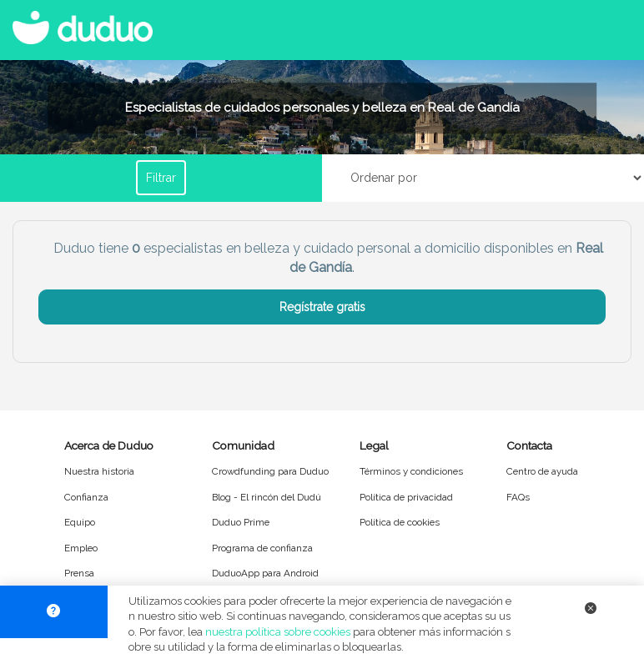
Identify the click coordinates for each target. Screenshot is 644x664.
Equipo (80, 522)
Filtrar (161, 178)
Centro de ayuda (542, 471)
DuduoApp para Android (265, 573)
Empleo (81, 548)
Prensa (79, 573)
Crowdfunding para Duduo (270, 471)
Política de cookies (400, 522)
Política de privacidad (406, 497)
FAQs (518, 497)
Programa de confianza (262, 548)
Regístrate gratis (322, 307)
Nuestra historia (99, 471)
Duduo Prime (241, 522)
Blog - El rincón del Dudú (267, 497)
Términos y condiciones (411, 471)
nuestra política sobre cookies (278, 632)
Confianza (86, 497)
